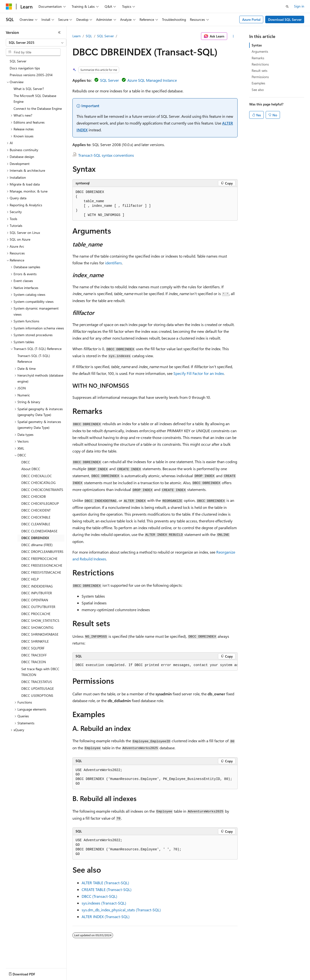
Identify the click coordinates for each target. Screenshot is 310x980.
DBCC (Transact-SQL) (99, 896)
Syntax (257, 45)
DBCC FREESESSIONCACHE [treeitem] (42, 565)
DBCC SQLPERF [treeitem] (33, 648)
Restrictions (260, 64)
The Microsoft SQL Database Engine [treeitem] (35, 99)
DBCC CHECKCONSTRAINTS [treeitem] (42, 490)
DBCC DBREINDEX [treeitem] (35, 538)
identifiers (113, 263)
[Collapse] (59, 32)
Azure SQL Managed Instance (152, 80)
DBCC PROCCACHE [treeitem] (36, 614)
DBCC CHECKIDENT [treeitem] (36, 510)
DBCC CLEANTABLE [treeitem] (36, 524)
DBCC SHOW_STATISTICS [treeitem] (40, 620)
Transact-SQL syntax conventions (106, 155)
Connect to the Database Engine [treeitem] (38, 108)
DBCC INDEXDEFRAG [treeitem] (37, 586)
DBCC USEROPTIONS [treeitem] (37, 695)
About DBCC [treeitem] (31, 469)
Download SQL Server (285, 19)
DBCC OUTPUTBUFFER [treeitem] (38, 607)
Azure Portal (251, 19)
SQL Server (105, 36)
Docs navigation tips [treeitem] (25, 68)
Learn (77, 36)
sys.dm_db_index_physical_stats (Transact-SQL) (121, 910)
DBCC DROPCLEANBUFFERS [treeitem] (42, 552)
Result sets (260, 71)
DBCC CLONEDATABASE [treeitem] (39, 531)
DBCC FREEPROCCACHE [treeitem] (39, 559)
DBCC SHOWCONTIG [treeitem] (37, 627)
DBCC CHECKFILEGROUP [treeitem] (40, 503)
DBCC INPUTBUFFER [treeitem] (37, 593)
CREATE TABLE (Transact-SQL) (107, 889)
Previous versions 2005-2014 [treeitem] (31, 75)
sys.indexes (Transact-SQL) (104, 903)
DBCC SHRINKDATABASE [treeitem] (40, 634)
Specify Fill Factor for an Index (199, 373)
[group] (155, 665)
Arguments (260, 51)
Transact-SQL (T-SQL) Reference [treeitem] (34, 359)
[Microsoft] (9, 7)
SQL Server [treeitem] (18, 61)
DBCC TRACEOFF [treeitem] (34, 655)
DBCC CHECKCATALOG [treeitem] (39, 483)
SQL (89, 36)
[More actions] (233, 36)
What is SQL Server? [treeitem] (29, 89)
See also (258, 90)
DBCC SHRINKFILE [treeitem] (35, 641)
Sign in (299, 6)
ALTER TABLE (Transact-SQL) (105, 883)
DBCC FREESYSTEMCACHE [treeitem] (41, 572)
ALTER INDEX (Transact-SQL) (106, 917)
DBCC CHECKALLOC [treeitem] (37, 476)
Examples (258, 83)
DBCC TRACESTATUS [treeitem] (37, 682)
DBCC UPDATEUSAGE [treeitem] (38, 688)
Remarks (258, 58)
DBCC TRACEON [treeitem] (34, 662)
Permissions (260, 77)
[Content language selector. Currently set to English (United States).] (28, 973)
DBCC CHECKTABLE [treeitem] (36, 517)
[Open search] (287, 7)
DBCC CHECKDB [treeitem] (34, 496)
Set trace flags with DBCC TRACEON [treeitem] (40, 672)
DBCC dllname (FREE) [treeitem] (37, 545)
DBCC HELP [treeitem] (30, 579)
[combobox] (36, 43)
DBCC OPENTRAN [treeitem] (35, 600)
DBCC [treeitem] (26, 462)
